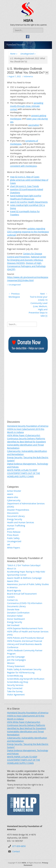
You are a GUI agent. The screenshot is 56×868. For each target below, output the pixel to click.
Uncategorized (28, 54)
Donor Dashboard (16, 619)
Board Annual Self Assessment (22, 594)
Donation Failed (15, 616)
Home (14, 54)
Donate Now (13, 609)
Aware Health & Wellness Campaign (24, 578)
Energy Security (15, 519)
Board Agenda (14, 591)
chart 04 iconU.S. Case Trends (25, 186)
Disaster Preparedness (18, 510)
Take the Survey (15, 691)
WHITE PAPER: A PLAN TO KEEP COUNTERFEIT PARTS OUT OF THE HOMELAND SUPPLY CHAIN (24, 473)
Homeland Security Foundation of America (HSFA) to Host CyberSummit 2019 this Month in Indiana (28, 429)
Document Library (16, 516)
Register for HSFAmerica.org (21, 673)
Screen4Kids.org (15, 676)
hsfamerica (28, 76)
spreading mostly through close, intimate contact (27, 106)
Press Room (13, 535)
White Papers (14, 548)
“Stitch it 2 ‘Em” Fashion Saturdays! (24, 565)
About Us (12, 568)
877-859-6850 (19, 846)
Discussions (13, 513)
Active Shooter (14, 491)
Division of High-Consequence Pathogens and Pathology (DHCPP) (26, 266)
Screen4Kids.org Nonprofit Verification (26, 679)
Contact (16, 851)
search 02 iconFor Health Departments (29, 202)
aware (10, 494)
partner (11, 529)
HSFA (28, 20)
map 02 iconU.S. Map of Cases (25, 177)
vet (9, 544)
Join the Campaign (16, 657)
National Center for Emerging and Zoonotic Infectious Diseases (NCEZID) (27, 260)
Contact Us (12, 600)
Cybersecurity (14, 500)
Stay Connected (15, 688)
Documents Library (16, 606)
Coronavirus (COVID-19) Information (25, 603)
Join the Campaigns (17, 660)
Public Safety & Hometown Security (24, 669)
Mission (11, 663)
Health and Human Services (21, 522)
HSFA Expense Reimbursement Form (25, 628)
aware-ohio (13, 497)
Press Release (14, 532)
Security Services (15, 685)
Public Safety (13, 538)
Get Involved (13, 625)
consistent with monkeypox (24, 166)
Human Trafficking (16, 526)
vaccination (34, 125)
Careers (11, 597)
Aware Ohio (13, 581)
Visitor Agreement (16, 695)
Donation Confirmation (18, 613)
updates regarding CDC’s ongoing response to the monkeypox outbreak (28, 232)
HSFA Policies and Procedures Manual (26, 638)
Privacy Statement (16, 666)
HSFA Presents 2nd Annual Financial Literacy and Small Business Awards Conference (25, 644)
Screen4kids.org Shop (18, 682)
